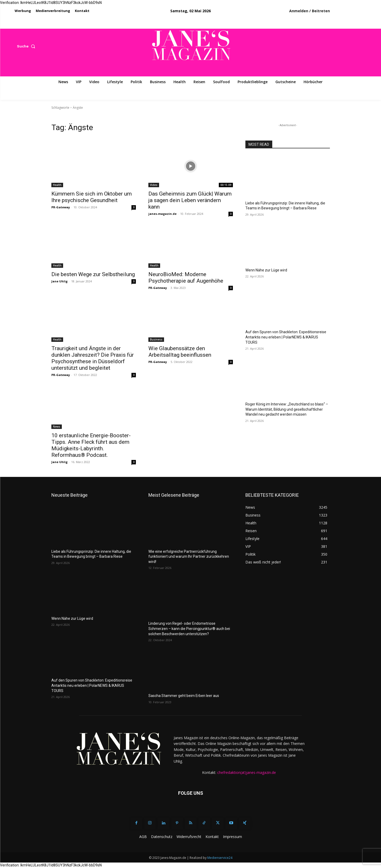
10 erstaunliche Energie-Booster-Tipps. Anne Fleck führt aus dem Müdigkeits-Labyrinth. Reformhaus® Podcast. (91, 445)
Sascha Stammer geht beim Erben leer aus (184, 696)
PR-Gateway (61, 207)
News (57, 427)
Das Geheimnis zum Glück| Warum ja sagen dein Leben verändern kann (190, 200)
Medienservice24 (220, 858)
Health (57, 185)
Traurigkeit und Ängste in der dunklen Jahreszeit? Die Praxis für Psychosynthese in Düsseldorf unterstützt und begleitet (93, 358)
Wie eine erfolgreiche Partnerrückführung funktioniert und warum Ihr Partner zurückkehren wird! (189, 557)
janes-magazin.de (162, 214)
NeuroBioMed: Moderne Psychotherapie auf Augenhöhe (186, 278)
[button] (27, 46)
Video (154, 185)
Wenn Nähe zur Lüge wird (266, 270)
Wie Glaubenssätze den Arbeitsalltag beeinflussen (180, 352)
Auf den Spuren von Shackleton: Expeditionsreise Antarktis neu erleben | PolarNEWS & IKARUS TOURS (286, 337)
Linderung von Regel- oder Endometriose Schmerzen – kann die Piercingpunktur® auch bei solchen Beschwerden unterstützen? (189, 629)
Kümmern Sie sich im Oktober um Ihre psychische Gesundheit (92, 197)
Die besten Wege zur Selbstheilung (93, 274)
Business (156, 339)
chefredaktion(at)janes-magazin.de (247, 772)
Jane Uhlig (59, 281)
